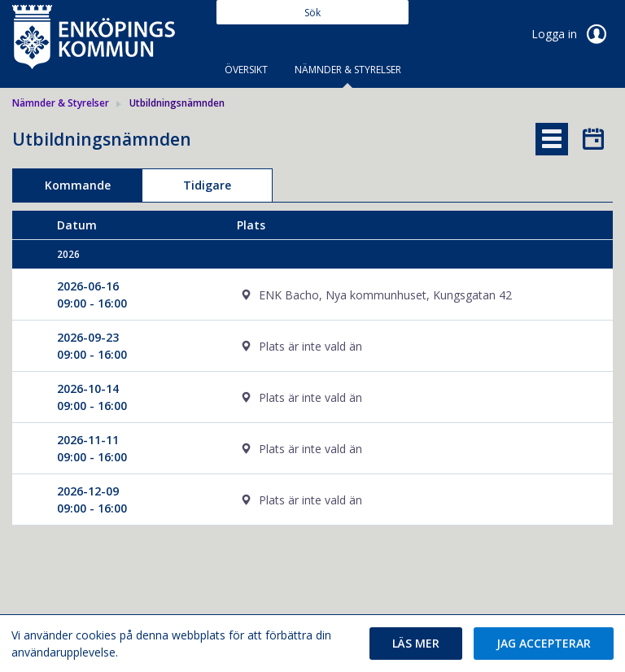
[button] (416, 644)
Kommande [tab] (78, 185)
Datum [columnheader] (77, 225)
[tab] (552, 139)
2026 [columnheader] (68, 254)
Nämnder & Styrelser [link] (61, 103)
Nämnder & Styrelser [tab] (348, 70)
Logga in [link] (572, 34)
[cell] (402, 295)
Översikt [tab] (246, 70)
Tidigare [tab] (207, 185)
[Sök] (312, 12)
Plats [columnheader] (251, 225)
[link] (94, 36)
